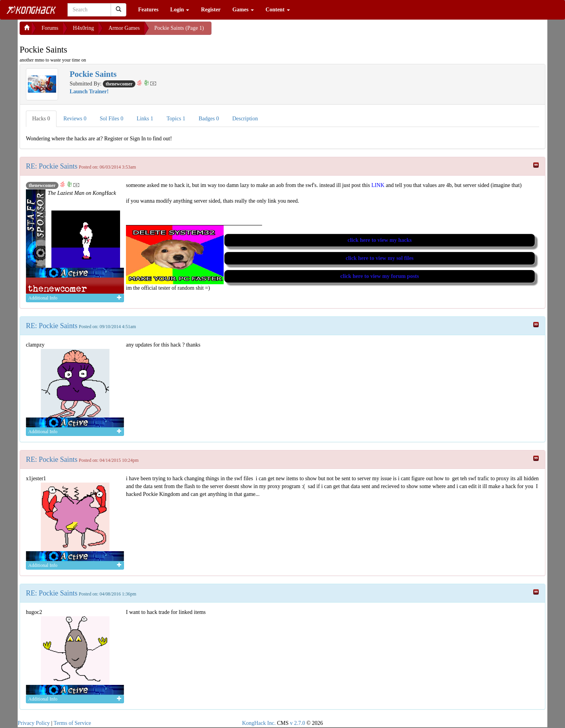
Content (278, 10)
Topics (176, 119)
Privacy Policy (34, 723)
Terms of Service (72, 723)
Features (148, 10)
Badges (209, 119)
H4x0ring (84, 28)
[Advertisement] (274, 31)
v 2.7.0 (298, 723)
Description (245, 119)
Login (180, 10)
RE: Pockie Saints (52, 166)
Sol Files (111, 119)
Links (145, 119)
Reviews (75, 119)
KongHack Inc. (259, 723)
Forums (50, 28)
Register (211, 10)
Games (243, 10)
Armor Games (124, 28)
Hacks (41, 119)
